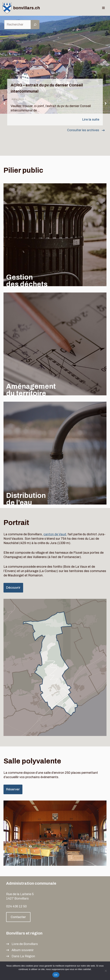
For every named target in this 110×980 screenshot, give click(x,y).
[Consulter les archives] (86, 130)
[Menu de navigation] (103, 8)
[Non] (106, 971)
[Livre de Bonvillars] (22, 944)
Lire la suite (91, 119)
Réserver (13, 789)
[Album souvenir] (20, 950)
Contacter (18, 917)
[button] (4, 103)
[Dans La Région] (21, 956)
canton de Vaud (55, 534)
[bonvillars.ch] (21, 8)
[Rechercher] (35, 25)
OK (56, 975)
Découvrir (13, 588)
